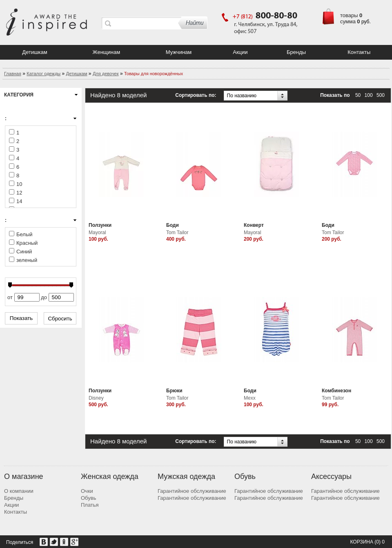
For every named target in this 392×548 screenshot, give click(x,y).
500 (381, 95)
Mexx (250, 398)
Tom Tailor (177, 233)
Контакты (359, 52)
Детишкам (35, 52)
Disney (96, 398)
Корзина (361, 542)
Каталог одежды (43, 74)
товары (349, 15)
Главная (13, 74)
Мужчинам (179, 52)
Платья (90, 505)
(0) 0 (380, 542)
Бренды (296, 52)
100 (369, 95)
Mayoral (97, 233)
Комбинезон (336, 391)
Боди (173, 225)
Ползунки (100, 225)
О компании (19, 491)
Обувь (88, 498)
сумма (348, 21)
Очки (87, 491)
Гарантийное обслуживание (192, 491)
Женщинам (107, 52)
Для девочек (106, 74)
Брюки (174, 391)
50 (358, 95)
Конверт (254, 225)
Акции (240, 52)
